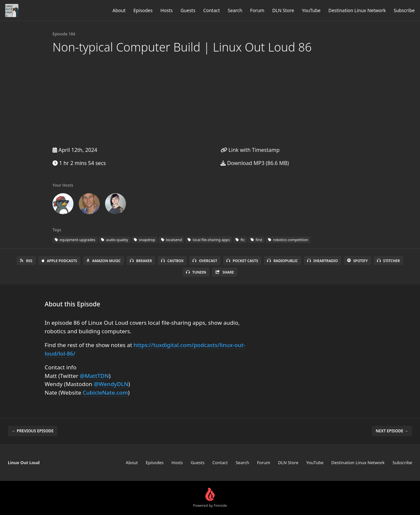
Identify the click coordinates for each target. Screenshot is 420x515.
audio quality (115, 240)
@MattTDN (94, 376)
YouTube (311, 10)
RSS (26, 261)
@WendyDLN (111, 384)
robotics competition (288, 240)
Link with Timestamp (250, 150)
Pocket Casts (242, 261)
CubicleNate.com (105, 392)
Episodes (143, 10)
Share (225, 272)
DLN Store (283, 10)
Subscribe (404, 10)
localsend (172, 240)
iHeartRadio (323, 261)
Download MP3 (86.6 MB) (255, 163)
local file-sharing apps (209, 240)
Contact (211, 10)
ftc (240, 240)
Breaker (141, 261)
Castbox (172, 261)
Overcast (205, 261)
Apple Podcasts (59, 261)
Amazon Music (104, 261)
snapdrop (144, 240)
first (256, 240)
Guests (188, 10)
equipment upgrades (75, 240)
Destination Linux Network (357, 10)
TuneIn (196, 272)
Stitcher (388, 261)
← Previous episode (33, 431)
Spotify (357, 261)
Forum (257, 10)
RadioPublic (283, 261)
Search (235, 10)
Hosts (167, 10)
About (119, 10)
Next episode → (392, 431)
